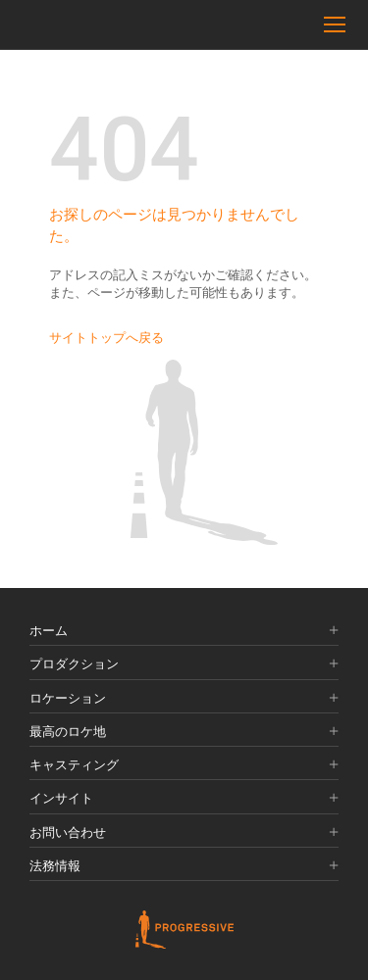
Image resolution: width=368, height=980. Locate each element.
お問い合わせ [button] (184, 833)
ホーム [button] (184, 631)
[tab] (184, 632)
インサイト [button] (184, 799)
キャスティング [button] (184, 765)
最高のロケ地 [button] (184, 732)
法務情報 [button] (184, 866)
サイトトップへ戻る (106, 338)
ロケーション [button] (184, 699)
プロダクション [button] (184, 664)
